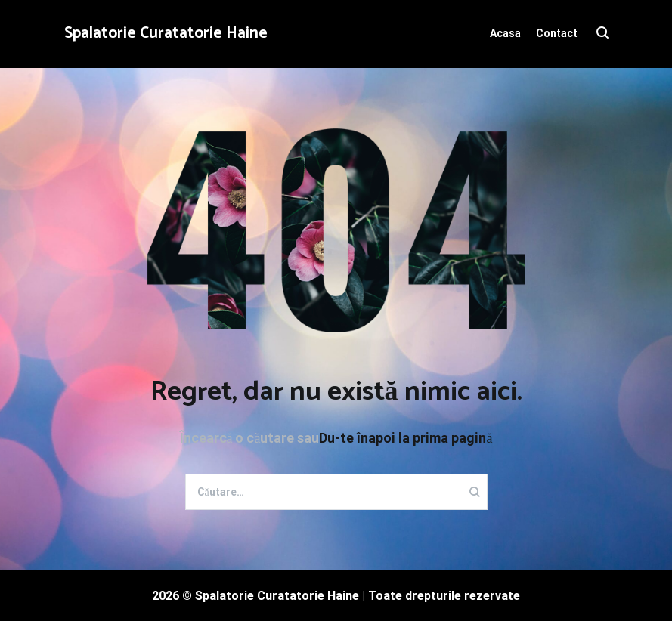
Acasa (505, 33)
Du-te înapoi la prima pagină (406, 438)
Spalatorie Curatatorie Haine (166, 33)
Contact (557, 33)
